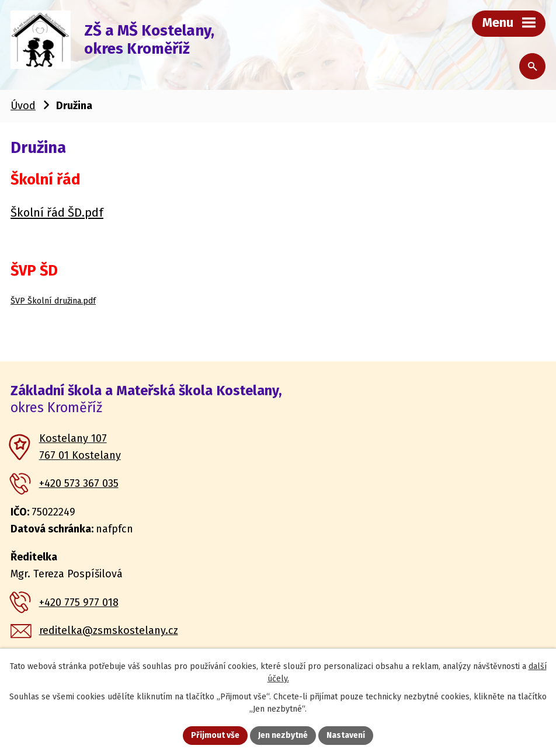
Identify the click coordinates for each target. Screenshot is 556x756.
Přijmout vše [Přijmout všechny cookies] (215, 735)
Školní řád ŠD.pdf (57, 212)
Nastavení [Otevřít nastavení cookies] (346, 735)
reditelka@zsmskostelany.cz (109, 630)
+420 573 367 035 (79, 483)
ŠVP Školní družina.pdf (53, 301)
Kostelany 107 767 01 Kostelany (80, 447)
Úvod (23, 106)
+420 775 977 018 (79, 602)
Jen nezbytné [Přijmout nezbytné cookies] (283, 735)
